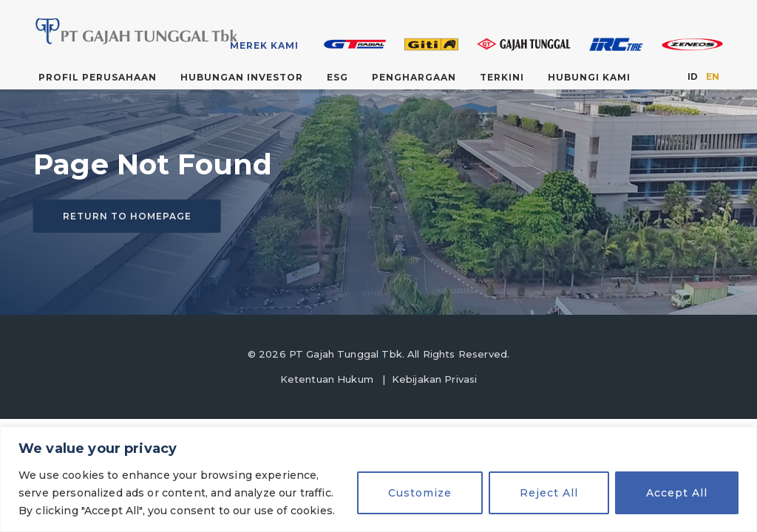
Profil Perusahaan (98, 77)
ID (693, 76)
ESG (337, 77)
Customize (420, 493)
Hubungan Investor (242, 77)
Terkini (502, 77)
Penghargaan (414, 77)
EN (713, 76)
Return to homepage (127, 216)
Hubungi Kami (589, 77)
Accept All (677, 493)
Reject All (549, 493)
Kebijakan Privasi (435, 379)
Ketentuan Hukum (327, 379)
